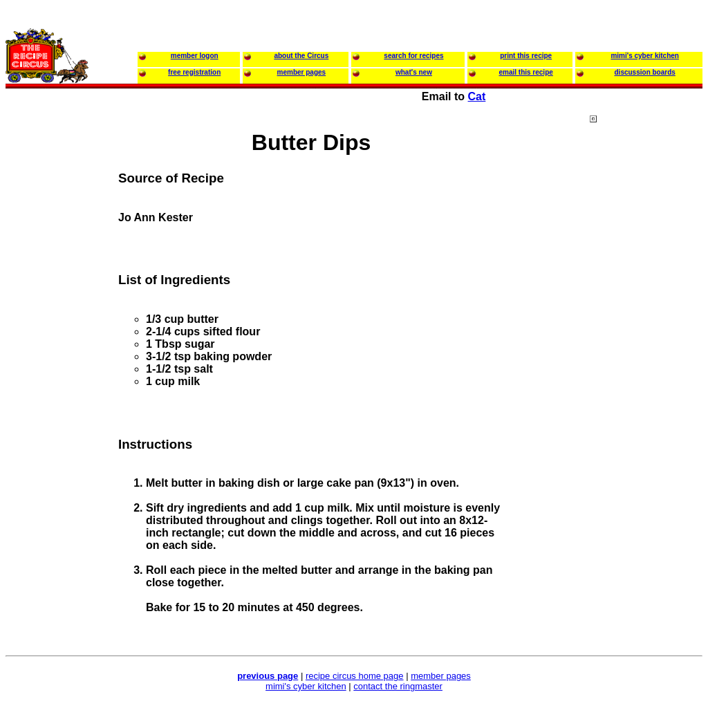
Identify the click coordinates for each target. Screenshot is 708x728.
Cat (477, 96)
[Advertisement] (645, 380)
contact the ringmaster (398, 686)
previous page (268, 676)
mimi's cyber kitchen (306, 686)
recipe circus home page (355, 676)
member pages (441, 676)
